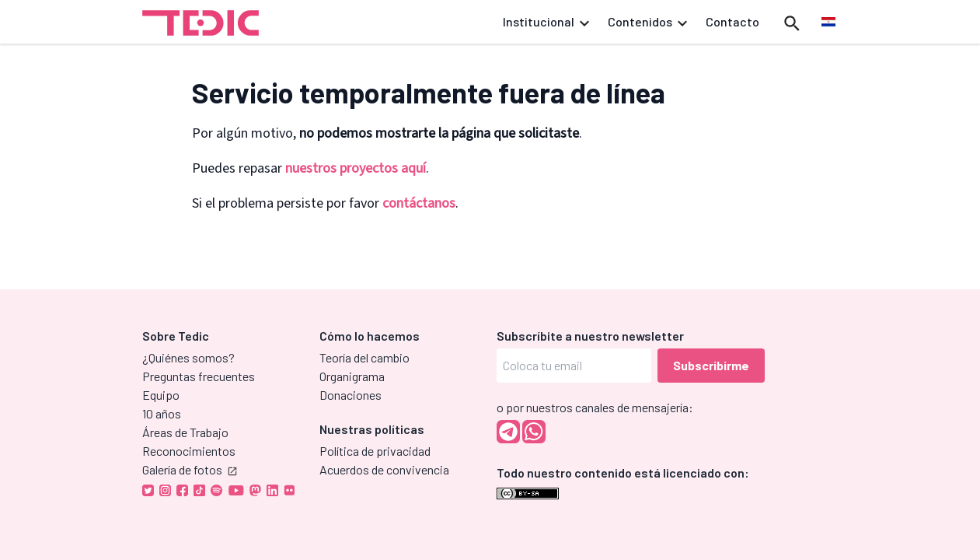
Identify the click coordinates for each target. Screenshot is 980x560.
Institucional (546, 21)
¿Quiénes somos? (188, 357)
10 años (162, 413)
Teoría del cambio (364, 357)
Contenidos (647, 21)
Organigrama (352, 376)
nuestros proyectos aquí (356, 168)
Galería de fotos (190, 469)
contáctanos (419, 203)
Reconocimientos (189, 451)
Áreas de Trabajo (185, 432)
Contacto (732, 21)
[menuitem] (828, 23)
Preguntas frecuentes (199, 376)
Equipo (161, 395)
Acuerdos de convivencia (384, 469)
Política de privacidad (375, 451)
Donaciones (350, 395)
